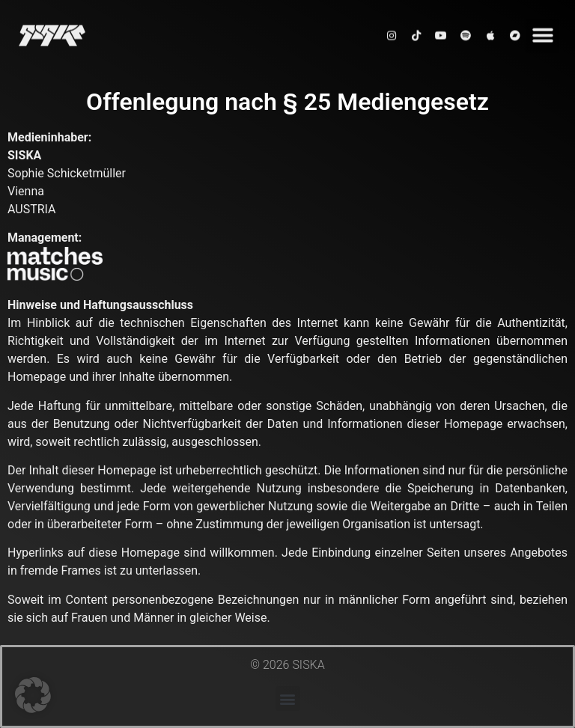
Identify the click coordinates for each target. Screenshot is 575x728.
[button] (542, 31)
